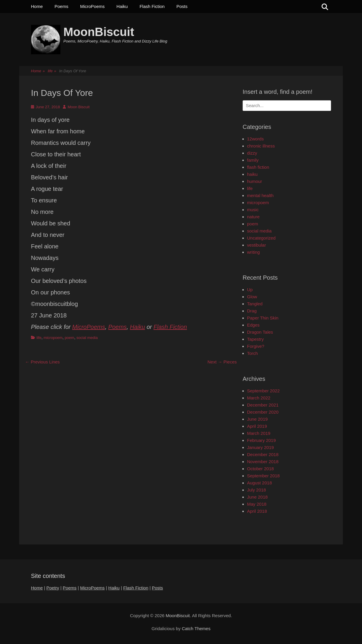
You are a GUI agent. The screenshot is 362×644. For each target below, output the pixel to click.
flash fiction (258, 167)
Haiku (122, 6)
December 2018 (263, 454)
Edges (253, 325)
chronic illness (261, 146)
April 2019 (257, 426)
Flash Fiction (152, 6)
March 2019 (259, 433)
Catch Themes (196, 629)
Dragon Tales (260, 332)
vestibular (256, 245)
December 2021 (263, 405)
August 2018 (259, 483)
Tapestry (255, 339)
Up (250, 290)
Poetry (53, 588)
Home (37, 6)
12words (255, 139)
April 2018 (257, 511)
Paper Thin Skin (263, 318)
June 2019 (257, 419)
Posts (182, 6)
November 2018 (263, 462)
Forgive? (256, 346)
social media (87, 338)
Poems (61, 6)
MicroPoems (92, 6)
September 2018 (263, 476)
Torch (252, 353)
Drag (252, 311)
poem (69, 338)
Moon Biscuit (78, 107)
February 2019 (261, 440)
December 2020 (263, 412)
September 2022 (263, 391)
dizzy (252, 153)
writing (253, 252)
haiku (252, 174)
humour (255, 181)
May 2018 (257, 504)
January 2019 (260, 447)
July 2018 (256, 490)
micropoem (53, 338)
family (253, 160)
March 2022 (259, 398)
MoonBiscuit (99, 32)
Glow (252, 297)
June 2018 (257, 497)
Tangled (255, 304)
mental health (260, 195)
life (52, 71)
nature (253, 217)
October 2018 (260, 469)
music (253, 210)
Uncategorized (261, 238)
